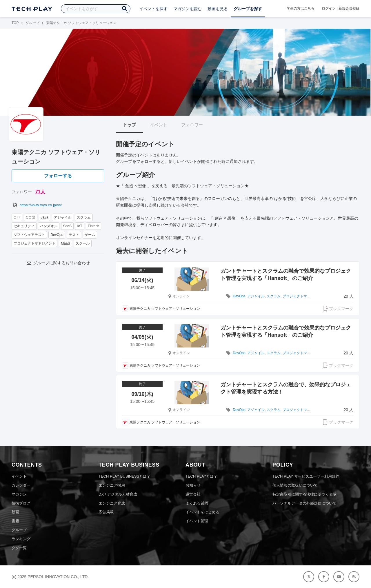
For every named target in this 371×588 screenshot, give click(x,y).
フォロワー (192, 125)
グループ (32, 23)
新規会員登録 (349, 8)
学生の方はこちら (301, 8)
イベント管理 (197, 521)
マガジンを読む (188, 9)
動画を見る (218, 9)
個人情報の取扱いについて (295, 485)
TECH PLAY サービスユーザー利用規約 (306, 476)
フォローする (58, 176)
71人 (40, 192)
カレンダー (21, 485)
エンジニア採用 (112, 485)
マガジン (19, 494)
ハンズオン (49, 226)
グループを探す (248, 9)
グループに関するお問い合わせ (58, 263)
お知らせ (193, 485)
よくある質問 (197, 503)
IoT (80, 226)
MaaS (65, 243)
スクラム (84, 217)
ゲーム (90, 235)
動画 (15, 512)
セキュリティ (24, 226)
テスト (74, 235)
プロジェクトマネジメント (34, 243)
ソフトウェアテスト (29, 235)
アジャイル (63, 217)
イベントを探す (153, 9)
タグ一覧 (19, 548)
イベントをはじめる (202, 512)
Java (44, 217)
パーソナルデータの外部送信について (304, 503)
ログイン (329, 8)
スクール (83, 243)
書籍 (15, 521)
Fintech (93, 226)
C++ (17, 217)
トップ (129, 125)
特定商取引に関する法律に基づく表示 (304, 494)
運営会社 (193, 494)
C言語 (31, 217)
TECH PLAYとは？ (201, 476)
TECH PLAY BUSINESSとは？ (124, 476)
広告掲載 (106, 512)
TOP (15, 23)
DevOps (57, 235)
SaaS (67, 226)
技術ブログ (21, 503)
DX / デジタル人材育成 (118, 494)
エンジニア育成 (112, 503)
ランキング (21, 539)
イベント (159, 125)
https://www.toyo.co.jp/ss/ (37, 205)
